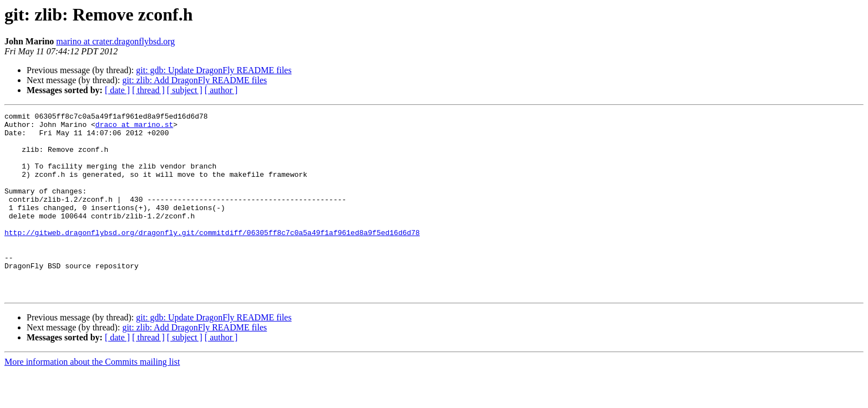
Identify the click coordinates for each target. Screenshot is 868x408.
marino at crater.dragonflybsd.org (115, 41)
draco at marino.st (134, 127)
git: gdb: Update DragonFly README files (214, 70)
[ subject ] (185, 90)
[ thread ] (148, 90)
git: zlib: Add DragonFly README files (194, 80)
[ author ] (221, 90)
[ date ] (117, 90)
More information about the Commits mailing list (92, 398)
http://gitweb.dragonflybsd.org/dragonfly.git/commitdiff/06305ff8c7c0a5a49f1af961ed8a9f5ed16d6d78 (212, 257)
